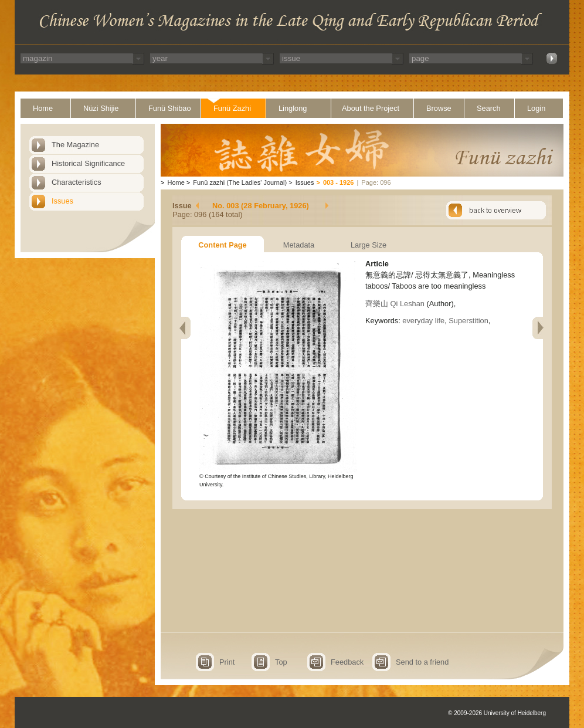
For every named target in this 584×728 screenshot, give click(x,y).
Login (536, 108)
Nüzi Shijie (101, 108)
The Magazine (75, 145)
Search (489, 108)
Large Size (369, 245)
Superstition (468, 321)
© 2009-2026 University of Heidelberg (497, 713)
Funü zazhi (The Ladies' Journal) (240, 182)
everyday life (423, 321)
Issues (62, 201)
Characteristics (77, 182)
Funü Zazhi (232, 108)
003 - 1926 (339, 182)
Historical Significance (88, 163)
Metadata (299, 245)
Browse (439, 108)
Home (43, 108)
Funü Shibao (170, 108)
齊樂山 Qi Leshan (395, 304)
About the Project (371, 108)
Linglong (293, 108)
